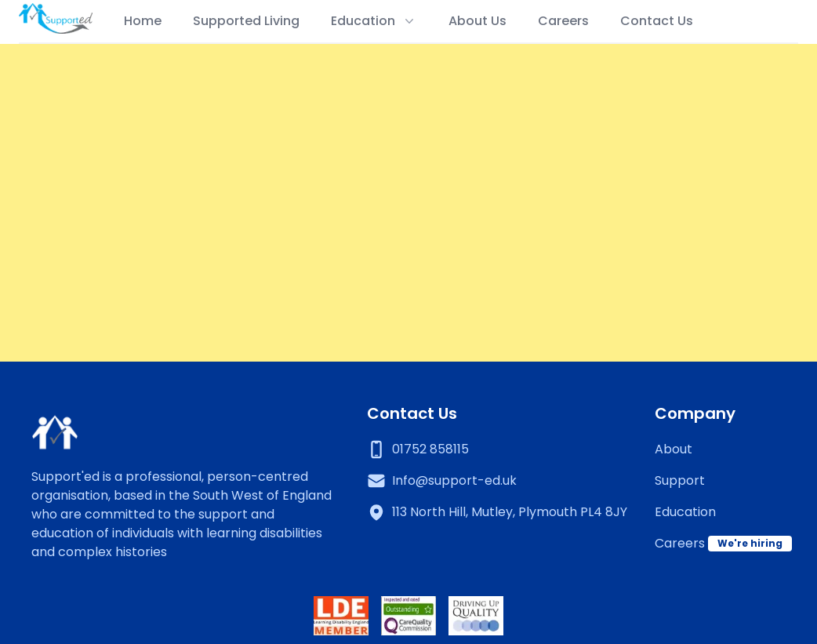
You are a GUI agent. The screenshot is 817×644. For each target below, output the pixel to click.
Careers (563, 21)
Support (680, 480)
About (674, 449)
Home (143, 21)
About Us (477, 21)
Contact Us (657, 21)
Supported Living (246, 21)
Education (685, 512)
